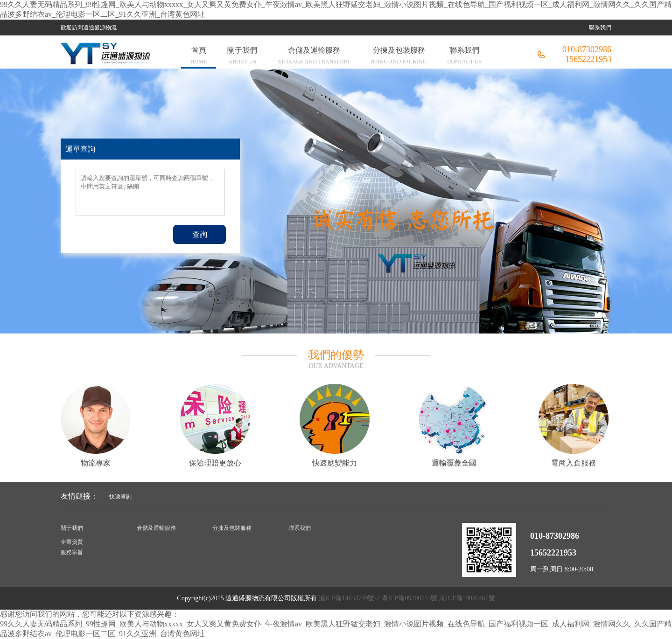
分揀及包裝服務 (399, 57)
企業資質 (72, 542)
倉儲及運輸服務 (314, 57)
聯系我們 (600, 28)
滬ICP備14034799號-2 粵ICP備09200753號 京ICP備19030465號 (407, 598)
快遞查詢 (120, 497)
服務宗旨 (72, 552)
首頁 (199, 57)
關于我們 (242, 57)
